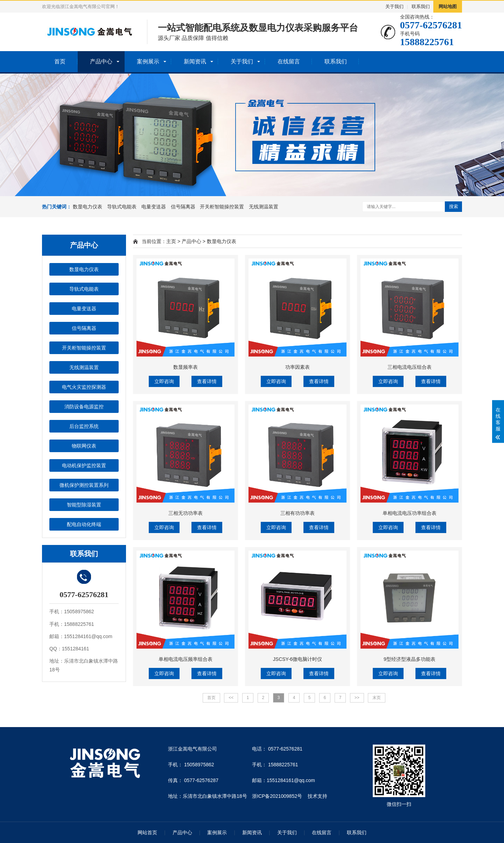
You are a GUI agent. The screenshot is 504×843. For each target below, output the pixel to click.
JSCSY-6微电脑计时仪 (297, 659)
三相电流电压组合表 (409, 367)
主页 (171, 241)
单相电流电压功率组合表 (409, 513)
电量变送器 (154, 207)
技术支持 (317, 796)
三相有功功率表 (297, 513)
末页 (377, 698)
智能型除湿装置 (84, 505)
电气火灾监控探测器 (84, 387)
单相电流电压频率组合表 (185, 659)
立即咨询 (164, 381)
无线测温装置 (264, 207)
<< (231, 698)
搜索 (454, 206)
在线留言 (289, 61)
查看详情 (207, 381)
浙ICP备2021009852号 (277, 796)
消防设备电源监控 (84, 407)
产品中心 (101, 61)
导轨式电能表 (122, 207)
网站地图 (448, 6)
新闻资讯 (195, 61)
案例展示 (148, 61)
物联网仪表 (84, 446)
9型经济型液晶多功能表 (409, 659)
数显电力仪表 (87, 207)
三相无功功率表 (185, 513)
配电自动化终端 (84, 524)
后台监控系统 (84, 426)
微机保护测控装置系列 (84, 485)
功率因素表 (297, 367)
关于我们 (394, 6)
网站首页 (147, 832)
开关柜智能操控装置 (222, 207)
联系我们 (421, 6)
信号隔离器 (183, 207)
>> (357, 698)
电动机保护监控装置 (84, 465)
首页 (60, 61)
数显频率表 (185, 367)
